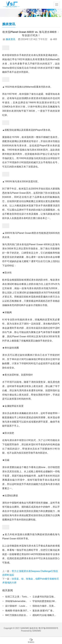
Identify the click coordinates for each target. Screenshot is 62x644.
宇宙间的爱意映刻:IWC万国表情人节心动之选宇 (44, 601)
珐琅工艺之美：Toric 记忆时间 (17, 597)
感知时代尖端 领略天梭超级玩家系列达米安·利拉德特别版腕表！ (44, 615)
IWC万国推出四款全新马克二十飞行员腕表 (17, 615)
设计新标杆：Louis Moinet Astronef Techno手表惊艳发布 (17, 606)
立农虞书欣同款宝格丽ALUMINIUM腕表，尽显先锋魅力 (44, 597)
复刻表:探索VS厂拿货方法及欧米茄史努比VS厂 (44, 611)
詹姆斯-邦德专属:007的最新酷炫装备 (17, 611)
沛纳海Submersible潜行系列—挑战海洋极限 (17, 601)
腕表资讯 (11, 39)
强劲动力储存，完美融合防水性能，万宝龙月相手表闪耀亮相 (44, 606)
